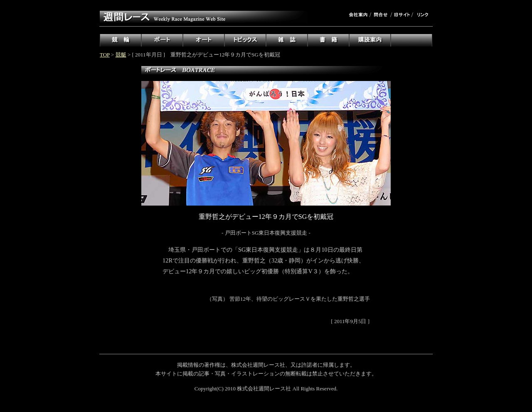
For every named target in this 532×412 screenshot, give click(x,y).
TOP (105, 55)
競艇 (121, 55)
